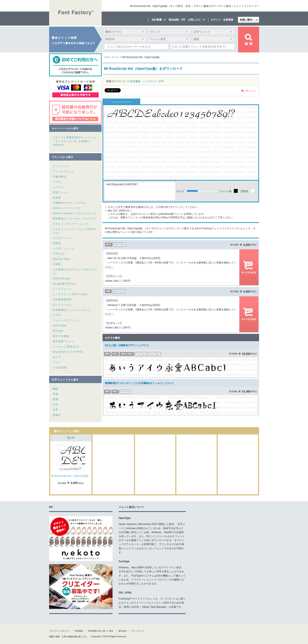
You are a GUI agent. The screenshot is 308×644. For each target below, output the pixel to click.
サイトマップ (138, 631)
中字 (55, 404)
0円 (183, 20)
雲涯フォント (61, 192)
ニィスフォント (62, 289)
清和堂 (57, 243)
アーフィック (61, 166)
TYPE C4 (59, 254)
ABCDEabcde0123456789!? (140, 191)
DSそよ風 (111, 345)
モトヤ (57, 357)
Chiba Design (62, 279)
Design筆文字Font (64, 284)
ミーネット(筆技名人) (66, 347)
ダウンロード (112, 57)
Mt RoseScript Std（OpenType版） (71, 476)
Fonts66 (58, 331)
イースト (58, 187)
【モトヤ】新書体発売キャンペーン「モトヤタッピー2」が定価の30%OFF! (75, 141)
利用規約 (79, 631)
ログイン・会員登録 (222, 20)
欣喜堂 (57, 198)
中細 (55, 394)
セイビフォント (62, 238)
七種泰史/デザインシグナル (69, 203)
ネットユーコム (62, 305)
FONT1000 (60, 326)
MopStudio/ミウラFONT (68, 352)
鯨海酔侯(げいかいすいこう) (121, 383)
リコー (57, 362)
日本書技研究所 (62, 299)
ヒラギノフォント (64, 249)
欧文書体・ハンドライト (144, 81)
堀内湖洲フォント (64, 341)
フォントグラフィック (66, 320)
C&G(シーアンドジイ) (66, 208)
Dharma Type (61, 259)
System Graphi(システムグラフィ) (74, 213)
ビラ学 (57, 315)
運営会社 (123, 631)
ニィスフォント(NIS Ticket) (70, 294)
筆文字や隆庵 (61, 336)
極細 (55, 389)
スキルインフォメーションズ (70, 224)
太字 (55, 410)
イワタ (57, 182)
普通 (55, 399)
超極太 (57, 415)
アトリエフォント (64, 171)
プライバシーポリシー (60, 631)
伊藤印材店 (60, 177)
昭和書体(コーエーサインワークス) (74, 219)
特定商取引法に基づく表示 (101, 631)
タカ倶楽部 (60, 368)
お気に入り (250, 91)
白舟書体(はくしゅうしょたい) (71, 310)
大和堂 (57, 264)
